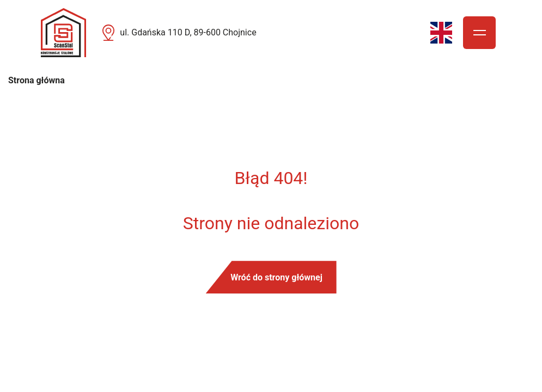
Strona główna (36, 80)
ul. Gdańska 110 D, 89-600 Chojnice (188, 32)
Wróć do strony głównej (276, 277)
